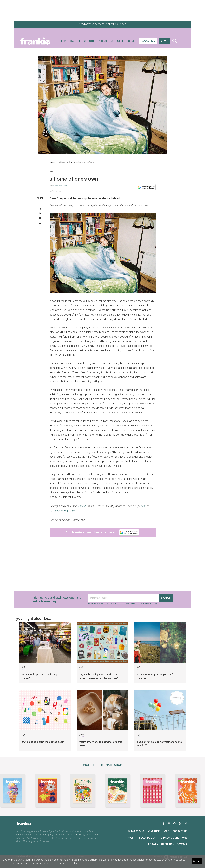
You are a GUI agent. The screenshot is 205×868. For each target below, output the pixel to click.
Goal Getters (78, 41)
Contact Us (180, 831)
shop (164, 41)
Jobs (166, 831)
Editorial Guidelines (161, 844)
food (82, 735)
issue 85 (82, 506)
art (81, 668)
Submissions (136, 831)
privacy (107, 604)
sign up (166, 598)
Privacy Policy (146, 838)
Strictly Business (101, 41)
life (71, 162)
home (52, 162)
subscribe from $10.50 (62, 511)
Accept (197, 861)
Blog (63, 41)
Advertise (153, 831)
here (143, 506)
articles (62, 162)
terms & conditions (157, 604)
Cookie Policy (50, 863)
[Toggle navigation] (182, 41)
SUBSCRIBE (148, 41)
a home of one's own (86, 162)
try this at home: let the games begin (43, 742)
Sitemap (182, 844)
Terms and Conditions (173, 838)
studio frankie (119, 24)
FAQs (131, 838)
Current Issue (125, 41)
